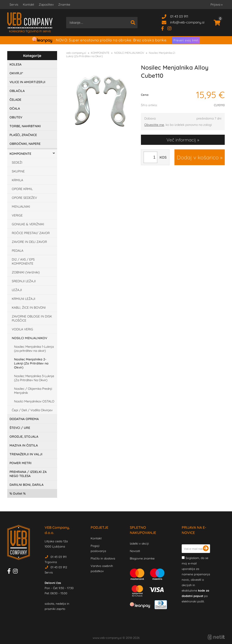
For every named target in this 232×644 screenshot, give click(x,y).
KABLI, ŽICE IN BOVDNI (29, 308)
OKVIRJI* (16, 73)
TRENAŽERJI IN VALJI (26, 454)
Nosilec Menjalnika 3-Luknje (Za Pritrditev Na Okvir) (34, 378)
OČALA (15, 108)
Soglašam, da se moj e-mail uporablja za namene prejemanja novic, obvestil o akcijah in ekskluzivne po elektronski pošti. (196, 580)
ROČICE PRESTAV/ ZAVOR (31, 233)
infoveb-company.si (187, 22)
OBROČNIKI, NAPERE (25, 144)
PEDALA (18, 251)
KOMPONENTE (20, 154)
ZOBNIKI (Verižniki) (26, 272)
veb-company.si (76, 53)
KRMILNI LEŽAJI (24, 299)
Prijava (216, 5)
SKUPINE (18, 171)
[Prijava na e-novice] (206, 549)
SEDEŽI (17, 162)
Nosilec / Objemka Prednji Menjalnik (33, 391)
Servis (14, 5)
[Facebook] (164, 28)
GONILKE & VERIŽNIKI (28, 224)
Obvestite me (154, 125)
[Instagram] (171, 28)
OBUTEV (16, 117)
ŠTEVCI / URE (20, 428)
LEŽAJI (17, 290)
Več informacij (181, 140)
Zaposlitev (46, 5)
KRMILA (17, 180)
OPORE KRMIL (22, 189)
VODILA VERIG (22, 329)
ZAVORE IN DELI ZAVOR (29, 242)
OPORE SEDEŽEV (24, 198)
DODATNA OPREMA (24, 419)
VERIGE (17, 215)
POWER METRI (21, 463)
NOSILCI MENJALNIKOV (29, 338)
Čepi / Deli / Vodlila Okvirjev (32, 410)
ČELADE (15, 100)
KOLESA (16, 64)
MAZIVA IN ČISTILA (24, 445)
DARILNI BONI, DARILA (27, 485)
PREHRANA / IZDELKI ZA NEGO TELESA (28, 474)
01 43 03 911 (179, 16)
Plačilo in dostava (103, 558)
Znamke (64, 5)
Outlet (18, 494)
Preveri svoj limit (186, 40)
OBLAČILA (17, 91)
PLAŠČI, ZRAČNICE (23, 135)
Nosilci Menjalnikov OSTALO (34, 401)
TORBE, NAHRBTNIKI (25, 126)
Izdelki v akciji (139, 543)
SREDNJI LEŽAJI (24, 281)
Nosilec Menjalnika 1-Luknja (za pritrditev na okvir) (34, 349)
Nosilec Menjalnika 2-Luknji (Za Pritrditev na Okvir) (31, 363)
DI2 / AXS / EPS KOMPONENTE (23, 261)
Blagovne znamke (142, 558)
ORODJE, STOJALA (24, 437)
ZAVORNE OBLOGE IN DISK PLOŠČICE (32, 318)
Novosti (135, 551)
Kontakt (29, 5)
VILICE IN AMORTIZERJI (27, 82)
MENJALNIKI (21, 207)
